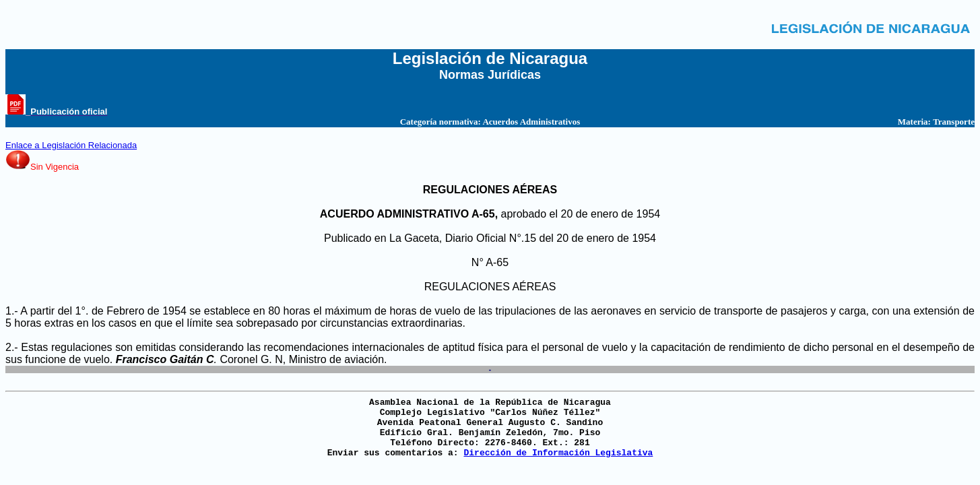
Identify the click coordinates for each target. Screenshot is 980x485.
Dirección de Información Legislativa (558, 453)
